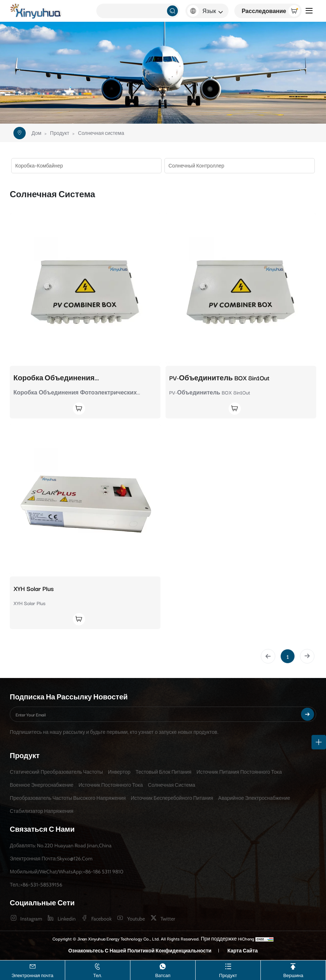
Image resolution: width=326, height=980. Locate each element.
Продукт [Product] (228, 970)
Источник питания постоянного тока (239, 772)
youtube (136, 919)
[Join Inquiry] (49, 409)
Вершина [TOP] (293, 970)
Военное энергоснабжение (42, 785)
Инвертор (119, 772)
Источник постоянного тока (111, 785)
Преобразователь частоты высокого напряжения (68, 798)
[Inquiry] (268, 11)
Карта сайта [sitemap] (243, 950)
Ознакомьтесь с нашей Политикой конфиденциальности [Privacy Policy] (140, 950)
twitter (168, 919)
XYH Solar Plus (34, 588)
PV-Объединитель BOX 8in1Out (219, 378)
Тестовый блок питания (163, 772)
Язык (209, 11)
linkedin (67, 919)
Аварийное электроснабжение (254, 798)
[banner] (163, 73)
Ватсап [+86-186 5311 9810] (163, 970)
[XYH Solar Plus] (85, 499)
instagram (31, 919)
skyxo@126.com (75, 859)
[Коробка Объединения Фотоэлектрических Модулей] (85, 289)
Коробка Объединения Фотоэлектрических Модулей (66, 378)
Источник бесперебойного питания (172, 798)
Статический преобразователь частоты (56, 772)
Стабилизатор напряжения (42, 811)
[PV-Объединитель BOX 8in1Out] (241, 289)
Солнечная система (101, 133)
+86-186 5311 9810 (103, 872)
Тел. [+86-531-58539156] (98, 970)
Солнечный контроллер (196, 166)
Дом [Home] (36, 133)
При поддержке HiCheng (227, 938)
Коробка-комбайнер (39, 166)
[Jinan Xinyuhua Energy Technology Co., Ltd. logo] (36, 11)
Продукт (60, 133)
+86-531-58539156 (41, 885)
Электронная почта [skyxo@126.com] (32, 970)
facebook (101, 919)
